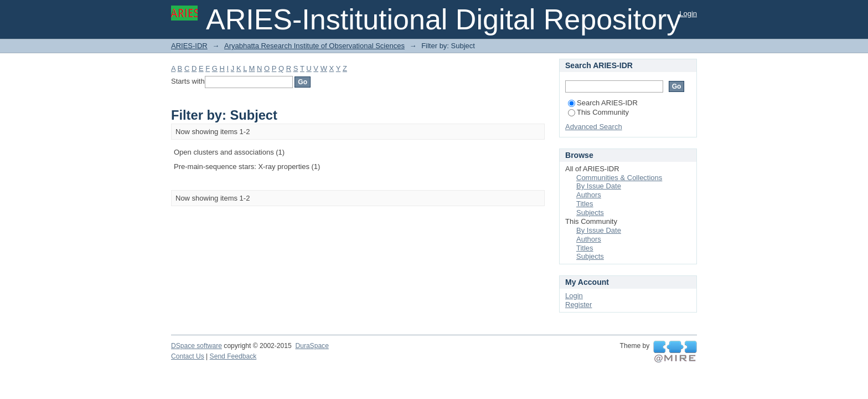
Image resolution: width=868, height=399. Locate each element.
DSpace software (197, 346)
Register (578, 305)
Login (688, 14)
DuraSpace (312, 346)
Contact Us (188, 356)
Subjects (590, 213)
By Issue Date (599, 186)
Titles (585, 204)
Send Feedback (233, 356)
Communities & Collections (619, 178)
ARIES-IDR (189, 46)
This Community (598, 112)
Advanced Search (594, 127)
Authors (589, 195)
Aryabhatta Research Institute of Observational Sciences (314, 46)
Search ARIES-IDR (603, 103)
